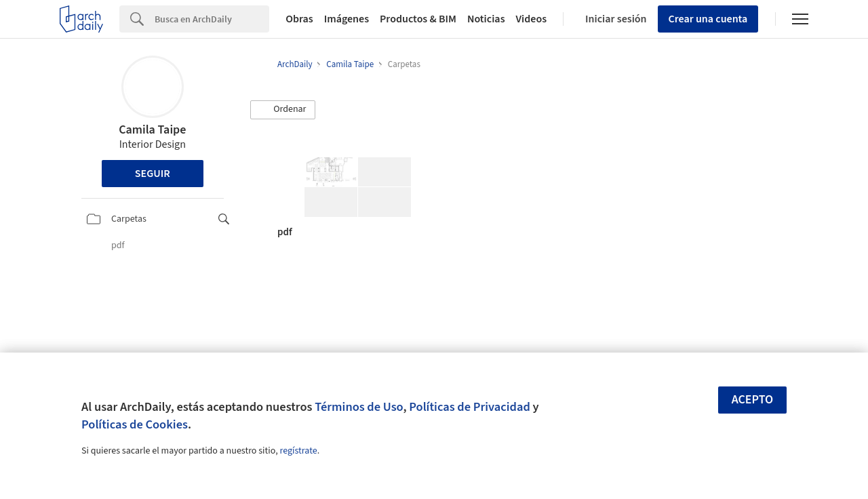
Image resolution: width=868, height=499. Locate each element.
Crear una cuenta (708, 19)
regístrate (298, 451)
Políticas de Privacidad (470, 407)
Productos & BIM (418, 19)
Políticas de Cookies (135, 424)
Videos (532, 19)
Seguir (153, 174)
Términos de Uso (359, 407)
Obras (299, 19)
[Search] (212, 19)
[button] (283, 110)
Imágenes (347, 19)
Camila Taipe (152, 130)
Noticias (486, 19)
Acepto (753, 400)
